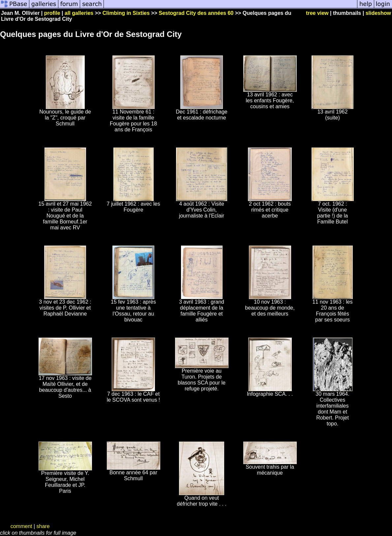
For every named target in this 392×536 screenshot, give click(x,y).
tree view (317, 13)
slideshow (378, 13)
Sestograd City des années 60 (196, 13)
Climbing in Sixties (126, 13)
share (43, 526)
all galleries (79, 13)
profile (52, 13)
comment (21, 526)
